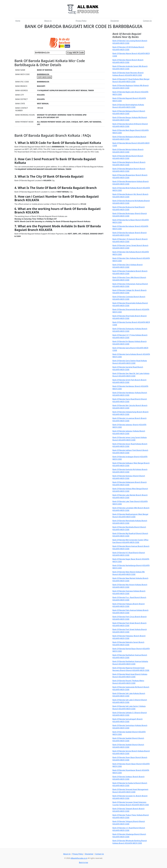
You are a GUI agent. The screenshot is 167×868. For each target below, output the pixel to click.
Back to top (84, 862)
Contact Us (147, 21)
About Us (48, 21)
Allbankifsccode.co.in (79, 858)
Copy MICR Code (76, 53)
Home (18, 21)
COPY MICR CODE (44, 77)
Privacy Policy (81, 21)
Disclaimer (115, 21)
